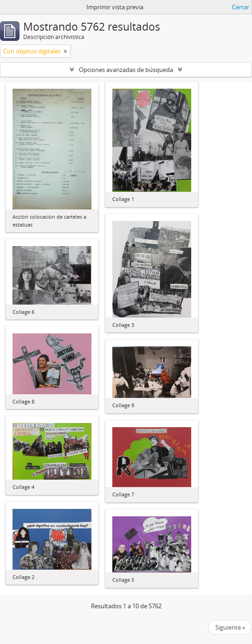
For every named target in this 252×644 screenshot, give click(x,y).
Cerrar (241, 7)
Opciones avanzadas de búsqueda (126, 70)
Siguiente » (230, 627)
